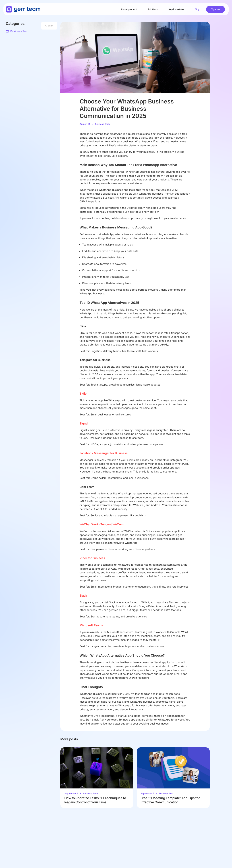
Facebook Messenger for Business (104, 453)
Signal (84, 423)
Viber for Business (92, 558)
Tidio (83, 394)
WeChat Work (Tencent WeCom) (102, 524)
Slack (83, 596)
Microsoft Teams (91, 625)
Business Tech (17, 31)
